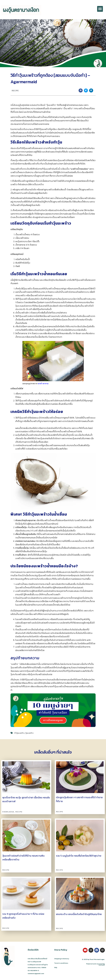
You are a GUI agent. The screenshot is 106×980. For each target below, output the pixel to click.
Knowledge (8, 812)
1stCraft (102, 965)
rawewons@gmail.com (36, 973)
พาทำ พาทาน (43, 383)
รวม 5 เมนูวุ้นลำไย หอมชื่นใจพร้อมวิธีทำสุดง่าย (79, 856)
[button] (100, 9)
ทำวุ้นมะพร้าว (19, 733)
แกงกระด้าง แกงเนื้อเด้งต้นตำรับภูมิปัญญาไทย (79, 914)
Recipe (15, 91)
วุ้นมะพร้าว (29, 733)
